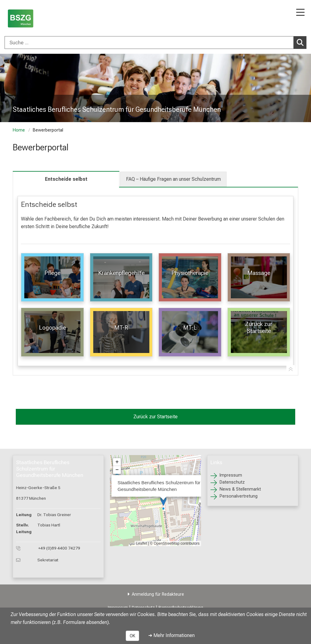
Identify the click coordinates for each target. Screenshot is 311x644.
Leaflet (142, 543)
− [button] (117, 470)
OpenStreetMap (167, 543)
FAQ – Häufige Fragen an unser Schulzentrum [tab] (173, 179)
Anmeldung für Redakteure (158, 594)
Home (19, 130)
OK (132, 636)
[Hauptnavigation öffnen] (300, 13)
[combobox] (155, 43)
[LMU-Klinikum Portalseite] (26, 19)
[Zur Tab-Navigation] (291, 369)
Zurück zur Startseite (155, 417)
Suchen (302, 42)
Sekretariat (48, 560)
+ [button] (117, 462)
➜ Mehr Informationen (171, 635)
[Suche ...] (149, 43)
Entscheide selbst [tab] (66, 179)
